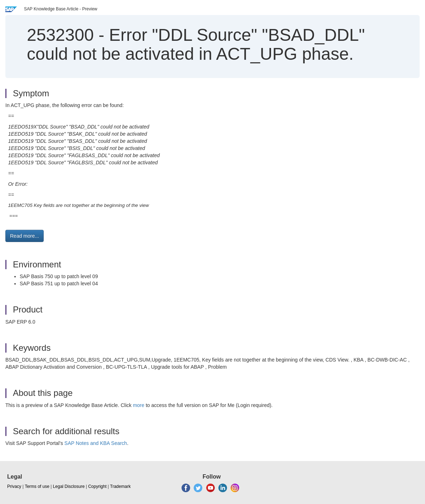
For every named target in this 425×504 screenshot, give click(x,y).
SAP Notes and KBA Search (96, 443)
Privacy (14, 486)
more (139, 405)
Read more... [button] (25, 236)
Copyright (97, 486)
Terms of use (37, 486)
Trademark (120, 486)
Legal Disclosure (69, 486)
